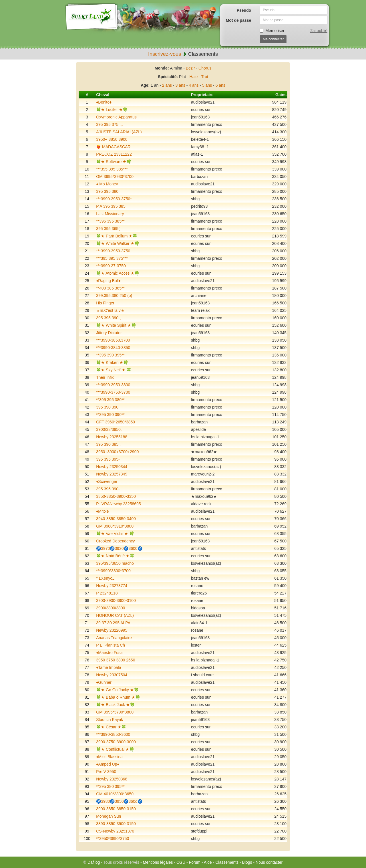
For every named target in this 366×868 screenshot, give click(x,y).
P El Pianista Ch (111, 645)
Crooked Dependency (115, 541)
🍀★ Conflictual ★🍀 (115, 749)
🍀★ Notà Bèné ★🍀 (115, 556)
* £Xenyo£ (105, 578)
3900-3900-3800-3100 (116, 601)
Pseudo (244, 10)
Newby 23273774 (112, 586)
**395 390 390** (110, 415)
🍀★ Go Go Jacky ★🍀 (117, 690)
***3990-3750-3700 (113, 392)
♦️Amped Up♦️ (108, 764)
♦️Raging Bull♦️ (108, 281)
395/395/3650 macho (115, 563)
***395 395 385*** (112, 169)
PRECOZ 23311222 (114, 154)
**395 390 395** (110, 355)
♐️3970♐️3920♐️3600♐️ (119, 548)
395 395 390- (108, 489)
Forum (195, 862)
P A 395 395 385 (111, 206)
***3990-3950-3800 (113, 385)
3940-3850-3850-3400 (116, 519)
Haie (194, 77)
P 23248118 (107, 593)
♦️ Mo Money (107, 184)
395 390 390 (107, 407)
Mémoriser (272, 31)
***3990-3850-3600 (113, 734)
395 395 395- (108, 459)
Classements (227, 862)
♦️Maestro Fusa (109, 653)
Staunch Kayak (110, 720)
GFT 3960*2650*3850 (116, 422)
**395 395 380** (110, 400)
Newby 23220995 (112, 630)
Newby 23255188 (112, 437)
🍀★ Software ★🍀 (114, 162)
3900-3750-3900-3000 (116, 742)
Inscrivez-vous (165, 54)
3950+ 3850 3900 (112, 139)
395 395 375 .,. (109, 124)
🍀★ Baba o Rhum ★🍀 (118, 697)
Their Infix (105, 377)
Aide (208, 862)
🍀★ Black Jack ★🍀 (115, 705)
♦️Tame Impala (109, 667)
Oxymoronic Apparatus (116, 117)
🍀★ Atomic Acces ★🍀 (118, 273)
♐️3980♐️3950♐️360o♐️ (119, 801)
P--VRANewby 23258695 (118, 504)
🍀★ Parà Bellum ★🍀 (117, 236)
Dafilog (94, 862)
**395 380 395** (110, 786)
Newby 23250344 (112, 467)
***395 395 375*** (112, 258)
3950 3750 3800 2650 (116, 660)
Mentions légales (158, 862)
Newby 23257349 (112, 474)
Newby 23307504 (112, 675)
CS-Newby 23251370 (115, 831)
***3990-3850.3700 (113, 340)
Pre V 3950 (106, 772)
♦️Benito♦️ (104, 102)
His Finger (105, 303)
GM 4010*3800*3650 (115, 794)
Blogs (247, 862)
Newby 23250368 (112, 779)
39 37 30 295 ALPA (113, 623)
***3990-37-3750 (111, 266)
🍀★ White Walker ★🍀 (118, 243)
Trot (205, 77)
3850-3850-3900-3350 (116, 496)
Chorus (205, 68)
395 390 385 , (108, 444)
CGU (181, 862)
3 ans (180, 85)
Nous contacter (269, 862)
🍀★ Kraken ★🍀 (112, 362)
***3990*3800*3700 (113, 571)
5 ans (207, 85)
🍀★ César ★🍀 (111, 727)
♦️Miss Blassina (109, 757)
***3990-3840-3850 (113, 348)
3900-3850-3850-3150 (116, 809)
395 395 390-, (108, 318)
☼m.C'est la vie (110, 310)
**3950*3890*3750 (113, 839)
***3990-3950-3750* (114, 199)
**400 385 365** (110, 288)
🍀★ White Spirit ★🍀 (116, 325)
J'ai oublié (319, 31)
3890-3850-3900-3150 (116, 824)
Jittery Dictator (109, 333)
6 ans (220, 85)
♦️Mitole (103, 511)
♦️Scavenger (107, 481)
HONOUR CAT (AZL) (115, 615)
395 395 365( (108, 229)
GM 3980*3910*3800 (115, 526)
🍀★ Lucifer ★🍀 (112, 110)
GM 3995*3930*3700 (115, 177)
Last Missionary (110, 214)
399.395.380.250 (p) (114, 296)
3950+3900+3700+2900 (117, 452)
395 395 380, (108, 191)
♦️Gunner (104, 682)
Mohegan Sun (109, 816)
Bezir (190, 68)
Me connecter (273, 39)
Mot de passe (239, 20)
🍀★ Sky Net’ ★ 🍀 (114, 370)
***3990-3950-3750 (113, 251)
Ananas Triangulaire (114, 638)
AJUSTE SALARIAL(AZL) (119, 132)
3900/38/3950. (109, 429)
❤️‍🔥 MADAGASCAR (113, 147)
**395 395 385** (110, 221)
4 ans (194, 85)
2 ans (167, 85)
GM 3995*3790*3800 (115, 712)
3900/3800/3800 (111, 608)
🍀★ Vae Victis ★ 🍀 (115, 534)
